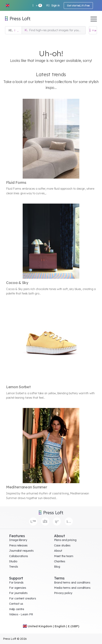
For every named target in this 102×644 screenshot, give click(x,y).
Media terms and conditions (72, 588)
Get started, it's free (78, 6)
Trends (13, 567)
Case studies (62, 545)
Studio (13, 561)
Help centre (17, 609)
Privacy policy (63, 593)
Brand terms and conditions (72, 583)
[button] (7, 5)
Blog (57, 567)
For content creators (22, 598)
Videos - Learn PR (21, 614)
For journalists (18, 593)
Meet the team (64, 556)
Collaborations (19, 556)
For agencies (18, 588)
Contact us (16, 604)
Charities (59, 561)
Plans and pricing (65, 540)
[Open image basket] (93, 30)
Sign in (53, 5)
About (58, 551)
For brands (16, 583)
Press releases (18, 545)
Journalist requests (21, 551)
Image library (18, 540)
